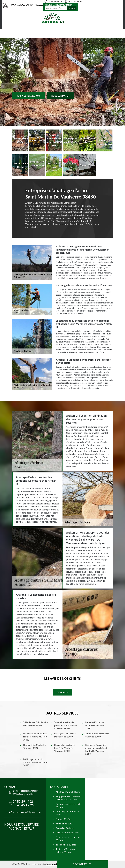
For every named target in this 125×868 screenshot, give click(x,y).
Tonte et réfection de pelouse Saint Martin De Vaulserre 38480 (66, 725)
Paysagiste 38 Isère (65, 828)
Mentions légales (55, 864)
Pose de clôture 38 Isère (67, 833)
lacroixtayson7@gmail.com (27, 812)
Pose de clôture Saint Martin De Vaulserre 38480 (95, 725)
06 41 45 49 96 (73, 1)
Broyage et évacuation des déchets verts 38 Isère (68, 798)
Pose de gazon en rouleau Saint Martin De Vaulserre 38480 (35, 737)
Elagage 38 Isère (64, 819)
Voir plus (62, 692)
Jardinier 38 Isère (64, 824)
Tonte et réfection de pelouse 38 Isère (66, 851)
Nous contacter (60, 96)
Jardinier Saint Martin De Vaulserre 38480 (97, 735)
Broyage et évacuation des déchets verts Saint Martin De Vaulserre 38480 (96, 750)
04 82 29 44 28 (53, 1)
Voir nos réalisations (29, 96)
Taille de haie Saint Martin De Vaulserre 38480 (35, 724)
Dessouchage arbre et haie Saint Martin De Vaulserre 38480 (64, 748)
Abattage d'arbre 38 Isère (68, 792)
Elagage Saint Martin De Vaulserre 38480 (34, 747)
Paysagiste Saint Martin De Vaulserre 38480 (65, 735)
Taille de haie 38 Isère (66, 845)
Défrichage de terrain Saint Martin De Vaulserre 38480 (35, 762)
